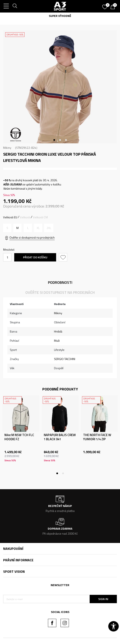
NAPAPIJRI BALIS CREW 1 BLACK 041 (60, 437)
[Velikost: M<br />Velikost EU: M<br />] (17, 228)
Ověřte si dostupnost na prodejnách (32, 237)
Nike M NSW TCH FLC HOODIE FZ (19, 437)
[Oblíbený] (105, 5)
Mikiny (7, 148)
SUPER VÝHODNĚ (60, 16)
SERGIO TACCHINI (65, 359)
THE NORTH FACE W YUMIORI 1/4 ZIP (97, 437)
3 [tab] (66, 140)
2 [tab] (60, 140)
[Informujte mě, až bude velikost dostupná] (7, 228)
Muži (57, 341)
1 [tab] (54, 140)
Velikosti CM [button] (40, 217)
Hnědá (58, 331)
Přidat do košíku (35, 257)
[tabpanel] (60, 87)
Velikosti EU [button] (10, 217)
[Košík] (114, 7)
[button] (64, 257)
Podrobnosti (60, 282)
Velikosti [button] (25, 217)
